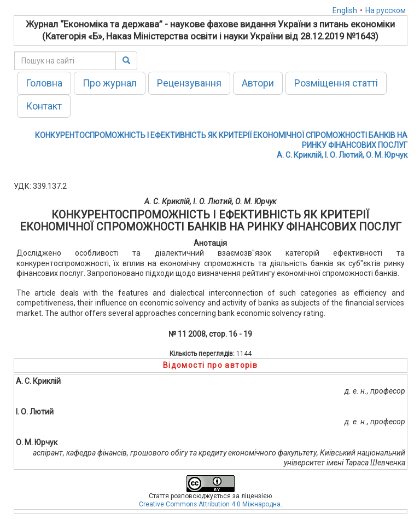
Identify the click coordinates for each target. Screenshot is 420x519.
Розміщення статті (336, 83)
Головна (44, 83)
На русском (386, 10)
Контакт (44, 106)
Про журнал (110, 83)
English (345, 10)
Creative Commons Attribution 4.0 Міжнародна (210, 504)
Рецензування (189, 83)
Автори (258, 83)
